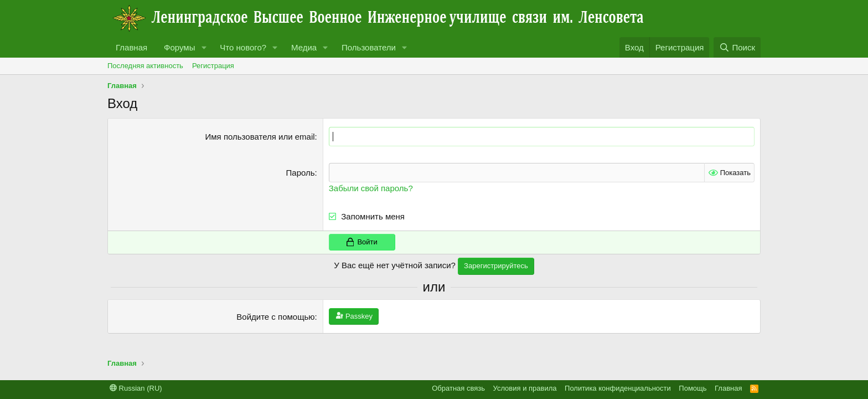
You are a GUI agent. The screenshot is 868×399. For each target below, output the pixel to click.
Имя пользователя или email (260, 137)
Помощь (693, 388)
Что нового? (243, 47)
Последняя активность (145, 66)
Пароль (301, 173)
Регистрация (213, 66)
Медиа (304, 47)
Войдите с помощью (275, 317)
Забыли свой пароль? (371, 188)
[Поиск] (737, 47)
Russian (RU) (136, 388)
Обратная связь (458, 388)
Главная (131, 47)
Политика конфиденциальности (618, 388)
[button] (204, 47)
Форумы (179, 47)
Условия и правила (525, 388)
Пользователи (369, 47)
